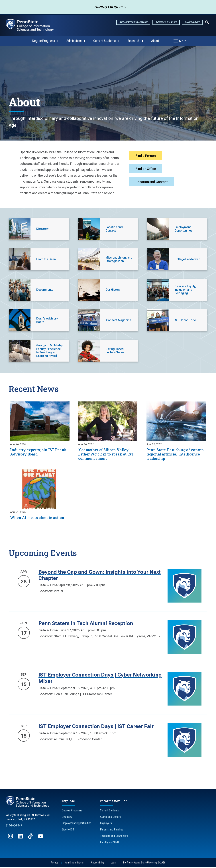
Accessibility (97, 864)
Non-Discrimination (74, 864)
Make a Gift (192, 22)
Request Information (133, 22)
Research (134, 41)
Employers (106, 824)
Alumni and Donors (110, 818)
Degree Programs (44, 41)
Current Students (105, 41)
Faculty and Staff (109, 843)
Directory (67, 818)
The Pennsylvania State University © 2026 (144, 864)
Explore (68, 802)
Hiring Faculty (107, 7)
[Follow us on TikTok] (31, 839)
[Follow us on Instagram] (11, 839)
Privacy (54, 864)
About (155, 41)
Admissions (74, 41)
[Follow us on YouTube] (41, 839)
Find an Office (147, 170)
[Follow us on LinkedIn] (21, 839)
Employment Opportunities (76, 824)
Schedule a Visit (166, 22)
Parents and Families (112, 830)
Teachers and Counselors (114, 837)
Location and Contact (153, 184)
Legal (113, 864)
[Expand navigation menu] (207, 22)
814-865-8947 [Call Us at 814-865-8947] (14, 826)
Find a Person (146, 156)
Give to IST (68, 830)
